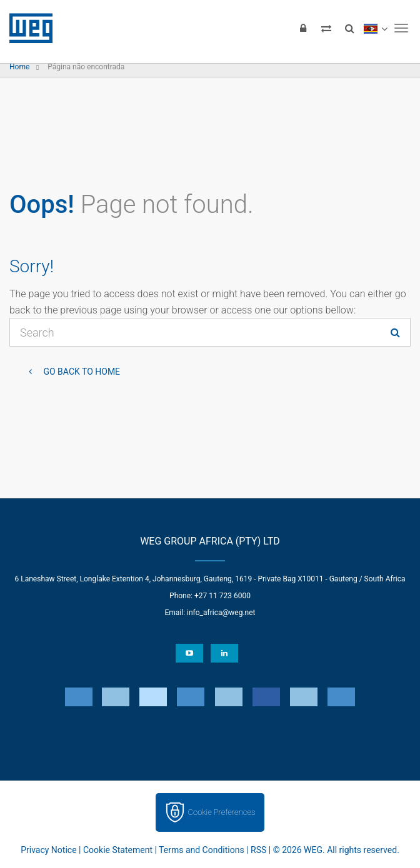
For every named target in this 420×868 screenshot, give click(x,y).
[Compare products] (326, 28)
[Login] (303, 28)
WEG (27, 28)
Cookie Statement (118, 850)
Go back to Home (81, 372)
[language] (375, 28)
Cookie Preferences (222, 812)
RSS (258, 850)
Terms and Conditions (202, 850)
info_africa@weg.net (221, 613)
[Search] (349, 28)
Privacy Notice (48, 850)
